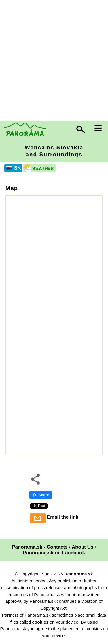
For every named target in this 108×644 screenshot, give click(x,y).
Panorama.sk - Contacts (40, 547)
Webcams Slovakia (54, 151)
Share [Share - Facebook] (41, 495)
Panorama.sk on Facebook (54, 553)
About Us (83, 547)
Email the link (63, 517)
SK (18, 168)
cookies (40, 622)
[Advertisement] (54, 61)
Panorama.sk (79, 574)
